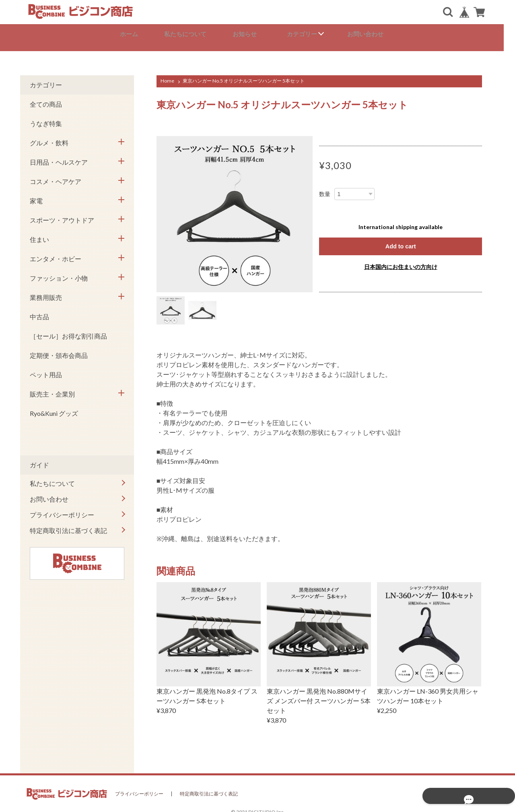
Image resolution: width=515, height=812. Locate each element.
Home (167, 76)
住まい (39, 235)
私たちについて (191, 34)
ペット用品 (46, 370)
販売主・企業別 (52, 389)
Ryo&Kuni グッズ (54, 408)
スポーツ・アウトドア (62, 215)
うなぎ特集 (46, 119)
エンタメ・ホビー (56, 254)
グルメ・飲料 (49, 138)
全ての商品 (46, 99)
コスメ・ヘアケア (56, 177)
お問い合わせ (371, 34)
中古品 (39, 312)
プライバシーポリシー (62, 510)
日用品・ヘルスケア (59, 157)
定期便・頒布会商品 (59, 350)
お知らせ (251, 34)
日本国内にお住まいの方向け (401, 263)
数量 (325, 189)
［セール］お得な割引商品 (68, 331)
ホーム (134, 34)
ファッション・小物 (59, 273)
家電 (36, 196)
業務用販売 (46, 292)
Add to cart (400, 242)
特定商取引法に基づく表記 (68, 526)
